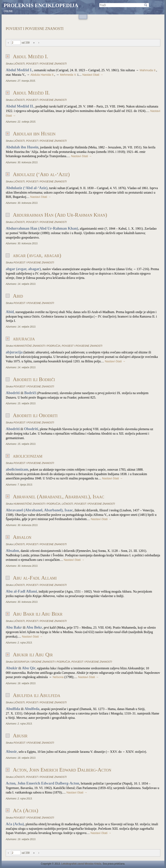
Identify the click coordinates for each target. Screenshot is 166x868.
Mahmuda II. (148, 70)
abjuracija (24, 339)
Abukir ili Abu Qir (33, 655)
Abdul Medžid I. (30, 56)
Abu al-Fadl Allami (35, 578)
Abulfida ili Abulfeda (37, 695)
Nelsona (58, 677)
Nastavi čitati (93, 75)
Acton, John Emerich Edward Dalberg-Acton (62, 770)
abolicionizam (28, 456)
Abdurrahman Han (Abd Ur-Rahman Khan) (60, 215)
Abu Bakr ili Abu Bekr (38, 614)
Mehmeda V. (68, 75)
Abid (18, 296)
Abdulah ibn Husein (34, 134)
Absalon (22, 537)
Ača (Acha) (25, 810)
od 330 (26, 43)
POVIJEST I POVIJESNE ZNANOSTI (46, 64)
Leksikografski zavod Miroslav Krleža (81, 864)
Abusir (20, 736)
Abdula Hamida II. (42, 75)
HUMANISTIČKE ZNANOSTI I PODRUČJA (37, 346)
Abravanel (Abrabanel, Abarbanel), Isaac (58, 497)
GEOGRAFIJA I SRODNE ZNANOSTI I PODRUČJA (42, 662)
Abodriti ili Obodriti (35, 415)
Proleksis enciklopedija (41, 5)
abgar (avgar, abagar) (37, 255)
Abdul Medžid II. (31, 93)
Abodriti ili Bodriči (34, 379)
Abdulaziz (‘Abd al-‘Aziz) (41, 174)
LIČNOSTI (19, 64)
